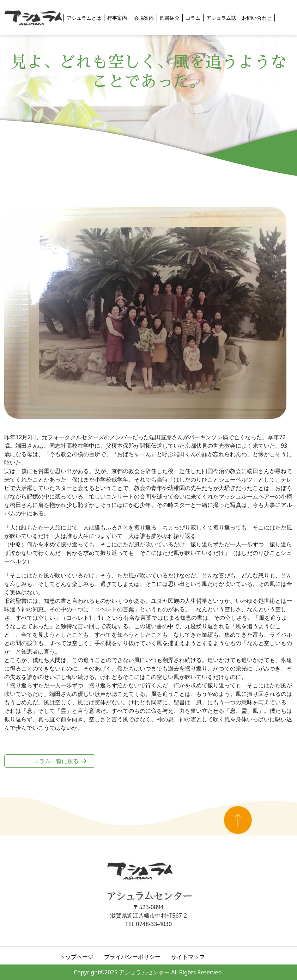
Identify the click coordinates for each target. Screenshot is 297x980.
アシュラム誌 (221, 18)
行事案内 (118, 18)
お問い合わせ (257, 18)
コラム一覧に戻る (56, 761)
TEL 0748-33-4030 (148, 924)
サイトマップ (188, 957)
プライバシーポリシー (132, 957)
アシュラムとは (84, 18)
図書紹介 (170, 18)
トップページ (77, 957)
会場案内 (144, 18)
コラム (193, 18)
